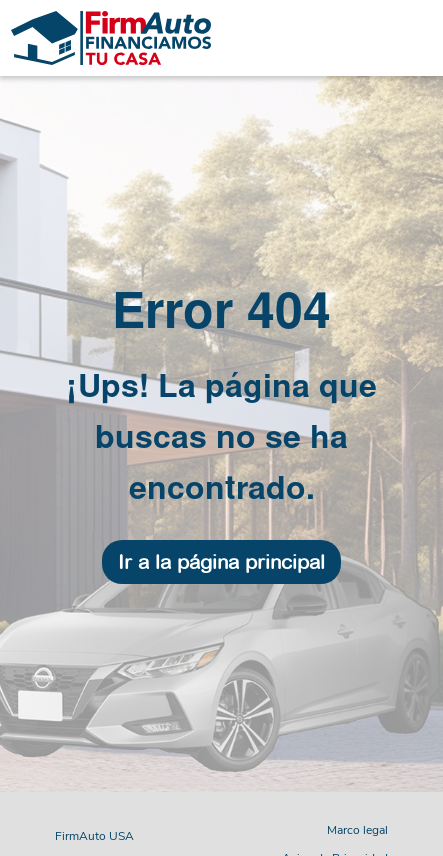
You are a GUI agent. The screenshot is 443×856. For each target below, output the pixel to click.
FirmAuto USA (94, 836)
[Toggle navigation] (332, 38)
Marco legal (357, 830)
